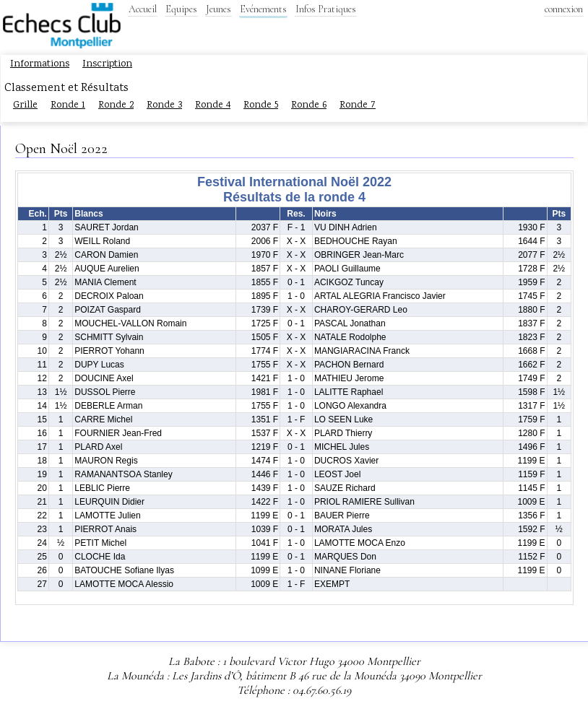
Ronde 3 (164, 105)
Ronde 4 (213, 105)
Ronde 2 (116, 105)
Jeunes (219, 9)
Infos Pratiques (326, 9)
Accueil (143, 9)
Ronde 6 (309, 105)
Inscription (107, 64)
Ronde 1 (68, 105)
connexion (564, 9)
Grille (25, 105)
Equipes (181, 9)
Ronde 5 (261, 105)
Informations (40, 64)
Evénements (263, 9)
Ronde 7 (358, 105)
